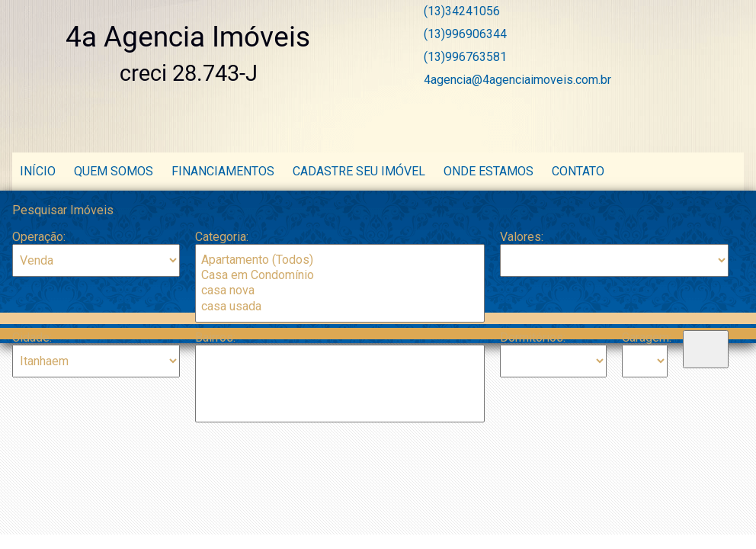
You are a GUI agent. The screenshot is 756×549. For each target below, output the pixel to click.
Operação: (39, 237)
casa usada (340, 307)
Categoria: (222, 237)
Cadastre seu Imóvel (359, 171)
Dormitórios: (533, 337)
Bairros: (215, 337)
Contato (578, 171)
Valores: (522, 237)
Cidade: (32, 337)
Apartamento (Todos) (340, 260)
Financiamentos (223, 171)
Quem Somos (114, 171)
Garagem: (645, 337)
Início (38, 171)
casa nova (340, 291)
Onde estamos (490, 171)
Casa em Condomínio (340, 275)
